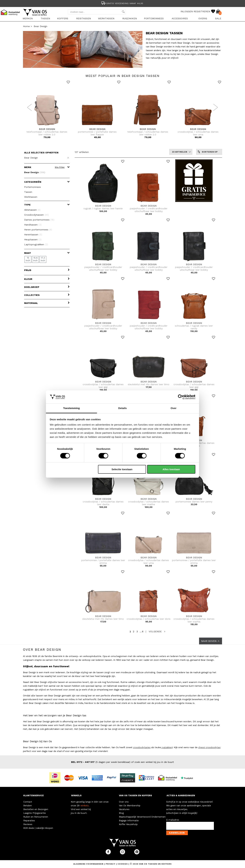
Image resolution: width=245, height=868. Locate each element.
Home (26, 26)
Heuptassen (33, 239)
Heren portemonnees (38, 230)
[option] (122, 3)
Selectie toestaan (122, 469)
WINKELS (76, 795)
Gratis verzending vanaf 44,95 (122, 3)
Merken (28, 18)
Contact (28, 802)
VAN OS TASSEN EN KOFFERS (135, 795)
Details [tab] (122, 408)
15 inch (28, 259)
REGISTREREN (202, 11)
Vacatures (124, 809)
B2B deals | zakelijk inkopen (38, 828)
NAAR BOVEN (211, 641)
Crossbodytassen (36, 215)
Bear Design (40, 26)
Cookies (123, 864)
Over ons (124, 802)
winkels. (85, 806)
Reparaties (29, 821)
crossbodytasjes (142, 747)
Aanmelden (177, 833)
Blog (121, 813)
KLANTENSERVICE (34, 795)
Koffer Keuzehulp (128, 824)
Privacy (111, 864)
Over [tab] (174, 408)
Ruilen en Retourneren (36, 817)
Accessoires (180, 18)
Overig (203, 18)
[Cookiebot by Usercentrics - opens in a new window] (180, 397)
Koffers (63, 18)
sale (218, 18)
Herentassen (33, 235)
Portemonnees (154, 18)
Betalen (28, 806)
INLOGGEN (187, 11)
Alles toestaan (171, 469)
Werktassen (106, 18)
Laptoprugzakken (36, 244)
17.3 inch (43, 259)
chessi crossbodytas (209, 747)
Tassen (45, 18)
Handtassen (33, 225)
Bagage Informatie (129, 821)
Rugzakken (130, 18)
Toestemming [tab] (71, 408)
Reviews (28, 824)
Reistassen (84, 18)
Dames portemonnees (39, 220)
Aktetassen (32, 210)
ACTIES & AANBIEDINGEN (181, 795)
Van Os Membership (130, 806)
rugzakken (167, 747)
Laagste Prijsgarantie (35, 813)
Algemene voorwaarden (89, 864)
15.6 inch (35, 259)
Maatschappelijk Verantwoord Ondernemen (142, 817)
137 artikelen (82, 152)
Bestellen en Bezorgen (36, 809)
